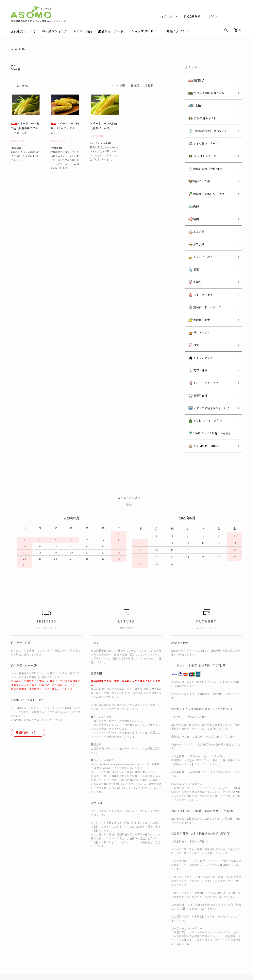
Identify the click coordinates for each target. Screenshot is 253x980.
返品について (137, 930)
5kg (26, 49)
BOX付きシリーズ (199, 140)
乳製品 (191, 240)
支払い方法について (142, 936)
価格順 (135, 85)
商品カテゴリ (176, 31)
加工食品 (193, 210)
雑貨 (190, 290)
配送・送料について (142, 923)
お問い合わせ (231, 943)
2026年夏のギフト (199, 109)
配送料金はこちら (26, 656)
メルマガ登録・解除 (193, 916)
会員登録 (228, 923)
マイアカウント (168, 16)
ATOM (193, 923)
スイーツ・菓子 (197, 250)
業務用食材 (194, 330)
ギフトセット (196, 280)
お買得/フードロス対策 (202, 350)
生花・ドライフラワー (201, 320)
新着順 (149, 85)
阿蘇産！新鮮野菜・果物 (202, 170)
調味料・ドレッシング (201, 260)
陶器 (190, 180)
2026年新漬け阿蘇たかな (203, 89)
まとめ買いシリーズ (200, 129)
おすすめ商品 (83, 31)
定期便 (191, 99)
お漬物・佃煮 (196, 270)
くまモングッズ (197, 300)
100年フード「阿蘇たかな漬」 (206, 360)
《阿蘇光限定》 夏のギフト (204, 119)
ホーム (14, 49)
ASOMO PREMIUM (200, 370)
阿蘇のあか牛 (196, 159)
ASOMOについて (23, 31)
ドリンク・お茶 (197, 220)
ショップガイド (142, 31)
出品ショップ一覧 (111, 31)
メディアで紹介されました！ (205, 340)
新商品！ (193, 79)
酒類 (190, 230)
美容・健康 (194, 310)
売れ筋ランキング (55, 31)
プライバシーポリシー (143, 950)
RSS (183, 923)
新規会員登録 (192, 16)
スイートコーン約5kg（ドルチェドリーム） (65, 128)
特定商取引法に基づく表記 (146, 943)
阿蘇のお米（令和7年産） (203, 150)
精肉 (190, 190)
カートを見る (231, 936)
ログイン (212, 16)
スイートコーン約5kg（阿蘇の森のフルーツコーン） (25, 128)
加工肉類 (193, 200)
